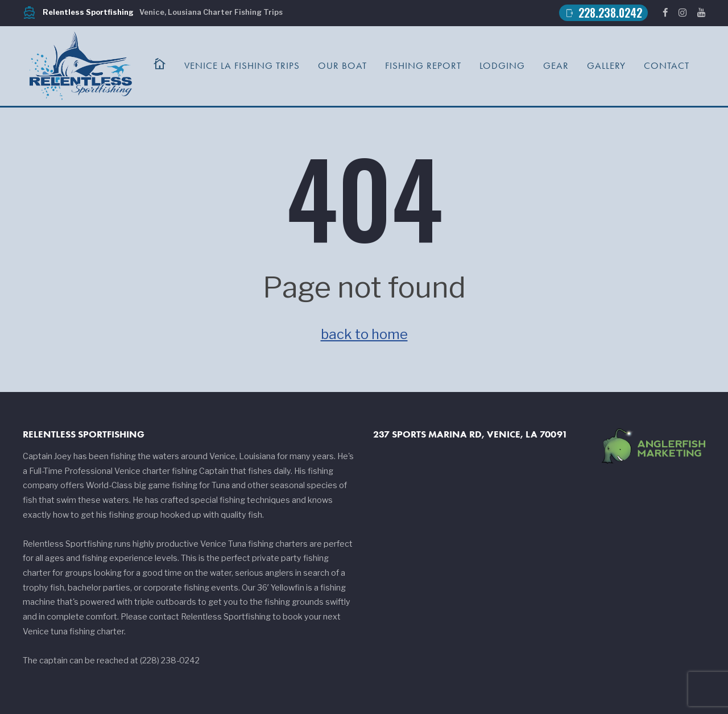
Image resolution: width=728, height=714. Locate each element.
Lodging (502, 65)
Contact (667, 65)
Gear (556, 65)
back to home (364, 334)
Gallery (606, 65)
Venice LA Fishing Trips (242, 65)
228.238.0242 (603, 13)
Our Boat (342, 65)
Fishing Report (423, 65)
